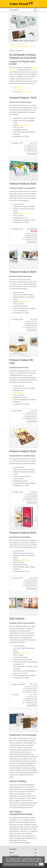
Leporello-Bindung (25, 125)
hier (36, 864)
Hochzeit (35, 67)
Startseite (12, 44)
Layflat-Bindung (18, 393)
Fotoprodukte (21, 44)
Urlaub (33, 70)
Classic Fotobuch (26, 92)
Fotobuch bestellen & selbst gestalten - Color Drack (23, 46)
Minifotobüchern (18, 87)
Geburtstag (13, 70)
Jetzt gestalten (32, 154)
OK (41, 864)
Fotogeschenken (18, 89)
